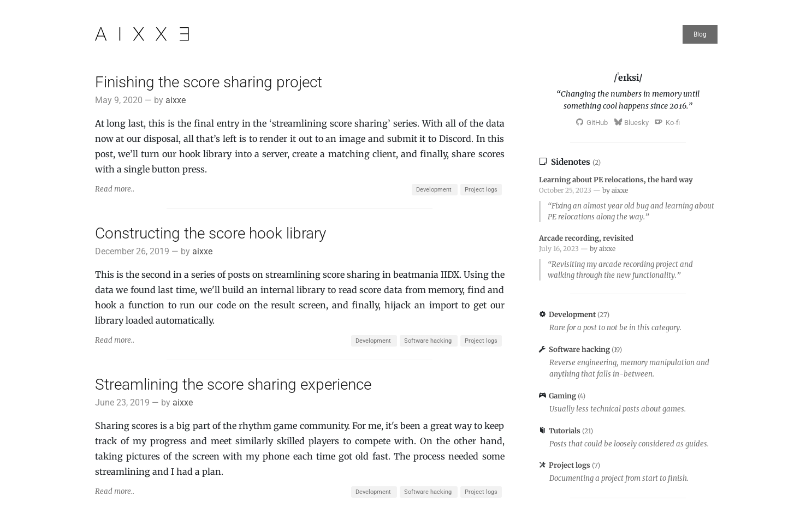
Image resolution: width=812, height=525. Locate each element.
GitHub (592, 123)
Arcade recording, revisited (586, 238)
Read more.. (115, 189)
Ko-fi (668, 123)
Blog (700, 34)
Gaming (563, 396)
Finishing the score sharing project (209, 82)
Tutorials (565, 431)
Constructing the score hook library (211, 233)
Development (435, 190)
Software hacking (429, 341)
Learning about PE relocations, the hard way (616, 180)
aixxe (176, 100)
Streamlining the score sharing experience (233, 384)
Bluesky (632, 123)
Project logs (481, 190)
